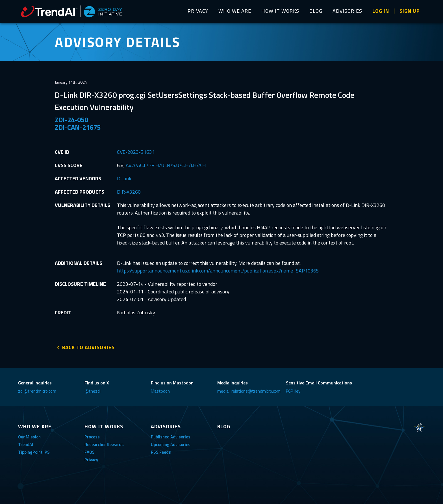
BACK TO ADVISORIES (88, 347)
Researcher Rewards (104, 444)
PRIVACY (198, 11)
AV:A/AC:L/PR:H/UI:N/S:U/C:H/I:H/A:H (166, 165)
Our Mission (29, 436)
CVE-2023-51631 (136, 152)
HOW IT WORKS (280, 11)
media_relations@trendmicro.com (249, 391)
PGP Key (293, 391)
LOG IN (381, 11)
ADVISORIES (347, 11)
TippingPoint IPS (34, 452)
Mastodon (160, 391)
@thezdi (93, 391)
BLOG (316, 11)
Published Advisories (171, 436)
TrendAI (26, 444)
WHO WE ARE (235, 11)
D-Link (124, 179)
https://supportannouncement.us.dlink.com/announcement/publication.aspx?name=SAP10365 (218, 271)
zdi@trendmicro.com (37, 391)
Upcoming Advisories (171, 444)
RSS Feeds (161, 452)
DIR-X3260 (129, 192)
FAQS (90, 452)
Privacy (91, 459)
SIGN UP (410, 11)
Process (92, 436)
